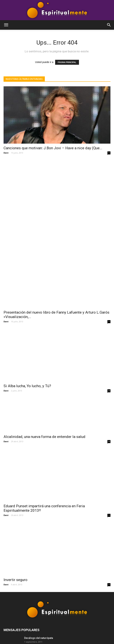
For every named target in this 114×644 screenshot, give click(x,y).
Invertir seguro (15, 480)
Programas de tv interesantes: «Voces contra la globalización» (61, 562)
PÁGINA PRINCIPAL (67, 62)
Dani (6, 153)
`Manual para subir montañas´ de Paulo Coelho (51, 550)
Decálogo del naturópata (39, 538)
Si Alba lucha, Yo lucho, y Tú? (27, 281)
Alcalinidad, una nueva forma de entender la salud (44, 346)
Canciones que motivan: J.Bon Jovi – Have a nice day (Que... (53, 148)
